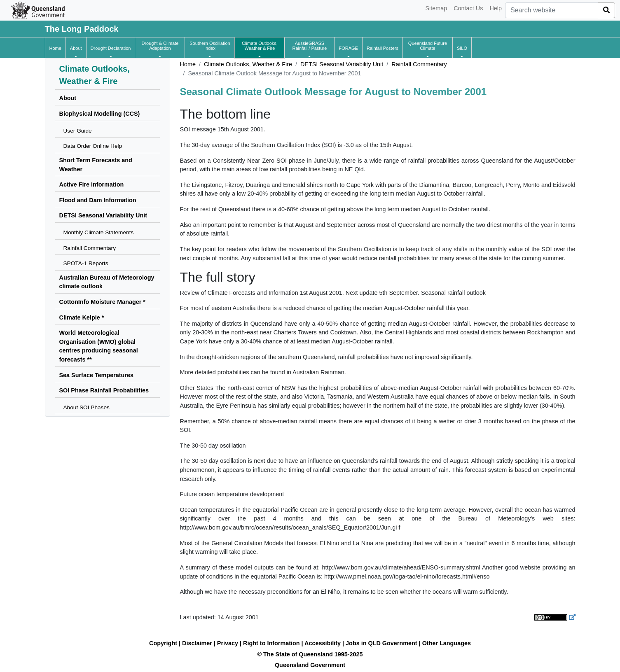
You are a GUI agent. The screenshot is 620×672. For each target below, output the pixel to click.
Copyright (163, 643)
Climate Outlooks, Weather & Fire (248, 64)
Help (496, 8)
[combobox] (552, 10)
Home (188, 64)
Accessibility (323, 643)
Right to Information (271, 643)
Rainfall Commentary (419, 64)
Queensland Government (310, 665)
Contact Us (468, 8)
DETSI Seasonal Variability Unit (342, 64)
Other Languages (447, 643)
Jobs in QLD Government (382, 643)
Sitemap (436, 8)
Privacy (228, 643)
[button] (76, 48)
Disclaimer (197, 643)
